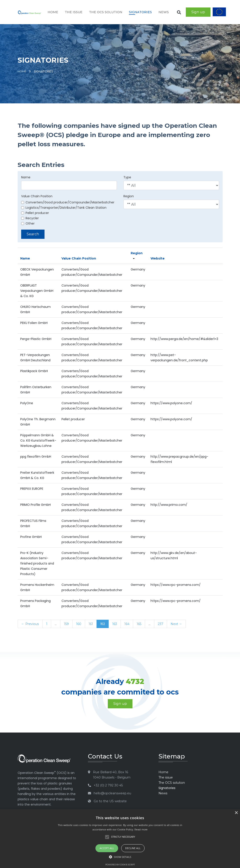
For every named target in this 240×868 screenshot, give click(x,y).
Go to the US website (110, 801)
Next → (176, 624)
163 (115, 624)
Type (127, 177)
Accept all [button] (107, 848)
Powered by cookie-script (120, 865)
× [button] (236, 813)
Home (53, 12)
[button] (120, 857)
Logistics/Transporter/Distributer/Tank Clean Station (64, 208)
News (164, 12)
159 (66, 624)
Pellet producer (35, 213)
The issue (74, 12)
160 (79, 624)
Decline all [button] (133, 848)
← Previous (30, 624)
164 (127, 624)
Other (28, 223)
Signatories (140, 12)
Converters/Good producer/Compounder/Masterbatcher (68, 202)
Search (33, 234)
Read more (141, 830)
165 (139, 624)
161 (91, 624)
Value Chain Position (37, 196)
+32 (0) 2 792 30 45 (108, 785)
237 (161, 624)
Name (26, 177)
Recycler (30, 218)
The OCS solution (106, 12)
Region (129, 196)
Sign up (198, 12)
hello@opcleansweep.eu (112, 793)
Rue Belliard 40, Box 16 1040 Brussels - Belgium (112, 775)
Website (158, 258)
